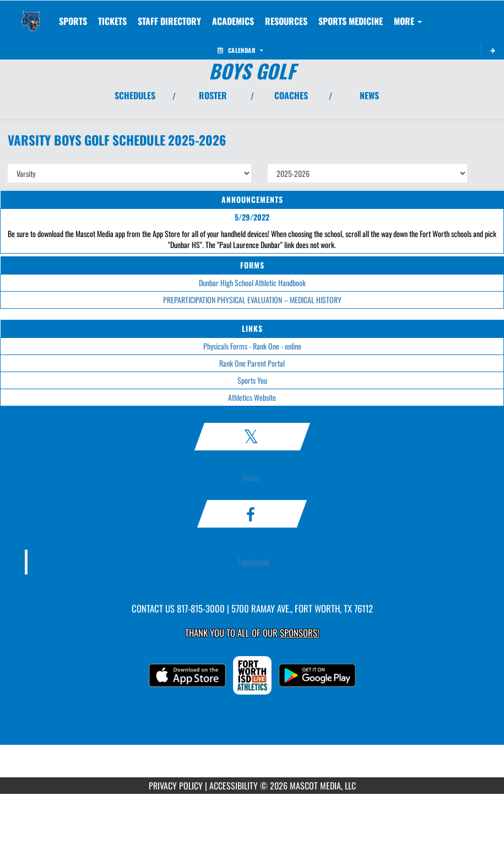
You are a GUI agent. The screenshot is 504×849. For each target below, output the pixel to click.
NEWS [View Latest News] (369, 95)
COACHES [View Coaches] (291, 95)
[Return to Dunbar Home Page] (31, 14)
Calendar (240, 50)
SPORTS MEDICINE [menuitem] (351, 21)
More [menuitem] (408, 21)
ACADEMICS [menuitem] (233, 21)
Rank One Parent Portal (252, 363)
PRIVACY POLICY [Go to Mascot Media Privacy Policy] (176, 786)
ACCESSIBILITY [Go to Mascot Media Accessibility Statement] (234, 786)
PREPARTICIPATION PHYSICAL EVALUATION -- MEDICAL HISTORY (252, 300)
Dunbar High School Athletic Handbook (252, 283)
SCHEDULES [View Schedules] (135, 95)
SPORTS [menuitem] (73, 21)
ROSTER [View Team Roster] (213, 95)
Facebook (253, 562)
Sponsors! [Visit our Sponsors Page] (299, 633)
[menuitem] (112, 21)
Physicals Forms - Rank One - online (252, 346)
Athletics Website (252, 397)
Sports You (252, 380)
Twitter (252, 478)
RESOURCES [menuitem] (286, 21)
